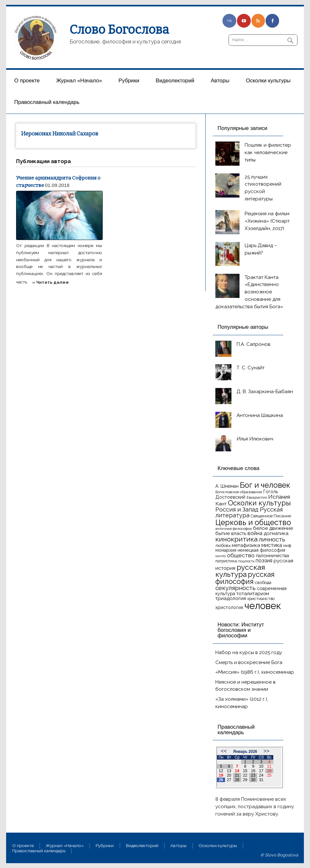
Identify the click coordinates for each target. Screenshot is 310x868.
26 (221, 780)
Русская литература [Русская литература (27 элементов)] (249, 512)
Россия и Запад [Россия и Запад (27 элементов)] (237, 509)
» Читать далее (51, 282)
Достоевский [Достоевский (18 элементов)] (230, 497)
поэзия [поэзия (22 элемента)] (264, 561)
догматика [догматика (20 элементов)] (276, 533)
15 (245, 771)
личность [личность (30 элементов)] (272, 539)
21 (237, 775)
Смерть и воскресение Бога (249, 662)
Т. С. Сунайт (251, 368)
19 (221, 775)
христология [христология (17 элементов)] (229, 607)
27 (229, 780)
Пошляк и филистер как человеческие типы (268, 152)
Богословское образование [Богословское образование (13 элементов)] (239, 492)
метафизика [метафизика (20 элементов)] (246, 545)
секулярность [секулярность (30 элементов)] (235, 588)
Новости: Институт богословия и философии (241, 630)
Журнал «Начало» (79, 81)
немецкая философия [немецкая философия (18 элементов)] (261, 550)
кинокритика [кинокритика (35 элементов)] (236, 539)
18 (269, 771)
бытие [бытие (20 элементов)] (223, 533)
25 (269, 775)
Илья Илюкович (255, 439)
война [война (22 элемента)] (255, 533)
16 (253, 771)
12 (221, 771)
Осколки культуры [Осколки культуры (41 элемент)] (259, 503)
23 (253, 775)
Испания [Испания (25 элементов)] (279, 497)
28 (237, 780)
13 (229, 771)
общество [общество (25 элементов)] (241, 555)
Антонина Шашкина (260, 415)
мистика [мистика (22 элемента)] (272, 545)
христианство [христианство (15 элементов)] (261, 599)
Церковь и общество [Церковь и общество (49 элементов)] (253, 522)
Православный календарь (47, 102)
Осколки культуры (268, 81)
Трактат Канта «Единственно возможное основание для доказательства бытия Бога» (249, 292)
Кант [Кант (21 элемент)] (221, 504)
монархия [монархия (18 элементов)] (226, 550)
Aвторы (220, 81)
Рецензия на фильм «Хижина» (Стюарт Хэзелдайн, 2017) (267, 221)
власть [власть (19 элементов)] (239, 533)
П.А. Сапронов (254, 344)
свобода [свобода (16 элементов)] (263, 582)
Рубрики (129, 81)
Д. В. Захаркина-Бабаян (265, 392)
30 (253, 780)
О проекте (27, 81)
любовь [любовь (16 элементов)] (223, 545)
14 (237, 771)
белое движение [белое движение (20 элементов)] (273, 528)
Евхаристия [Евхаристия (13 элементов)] (257, 497)
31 (261, 780)
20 (229, 775)
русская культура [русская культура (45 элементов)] (240, 571)
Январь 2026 (245, 752)
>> (266, 751)
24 (261, 775)
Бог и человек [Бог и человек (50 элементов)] (265, 485)
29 (245, 780)
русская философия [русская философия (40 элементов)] (245, 578)
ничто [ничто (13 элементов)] (221, 556)
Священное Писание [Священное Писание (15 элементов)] (271, 516)
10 (261, 766)
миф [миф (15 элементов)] (287, 545)
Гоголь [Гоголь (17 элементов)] (271, 492)
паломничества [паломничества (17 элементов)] (272, 556)
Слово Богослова (119, 30)
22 (245, 775)
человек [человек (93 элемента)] (263, 606)
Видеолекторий (175, 81)
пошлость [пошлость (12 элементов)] (246, 561)
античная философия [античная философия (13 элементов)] (234, 529)
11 (269, 766)
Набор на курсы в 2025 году (249, 652)
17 (261, 771)
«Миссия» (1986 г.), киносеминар (255, 672)
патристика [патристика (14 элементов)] (226, 561)
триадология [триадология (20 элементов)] (231, 598)
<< (224, 751)
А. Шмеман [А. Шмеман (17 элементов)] (227, 486)
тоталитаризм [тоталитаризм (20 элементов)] (253, 594)
